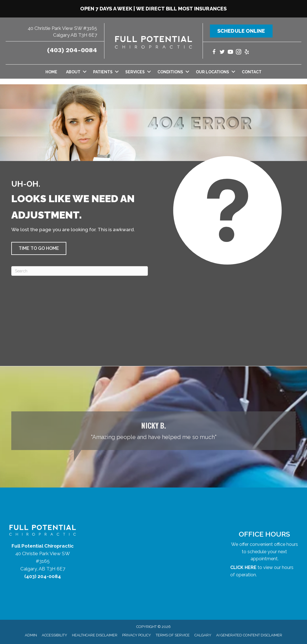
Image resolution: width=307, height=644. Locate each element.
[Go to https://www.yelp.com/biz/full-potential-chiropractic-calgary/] (247, 53)
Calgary (203, 635)
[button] (85, 72)
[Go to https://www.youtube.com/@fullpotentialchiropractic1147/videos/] (230, 53)
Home (51, 72)
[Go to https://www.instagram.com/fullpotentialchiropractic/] (239, 53)
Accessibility (54, 635)
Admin (31, 635)
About (73, 72)
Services (135, 72)
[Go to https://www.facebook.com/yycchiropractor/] (214, 53)
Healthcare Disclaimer (95, 635)
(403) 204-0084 (72, 50)
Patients (103, 72)
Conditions (170, 72)
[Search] (80, 271)
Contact (252, 72)
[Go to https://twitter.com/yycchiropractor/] (222, 53)
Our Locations (212, 72)
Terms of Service (173, 635)
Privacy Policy (137, 635)
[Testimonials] (153, 431)
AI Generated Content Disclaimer (249, 635)
